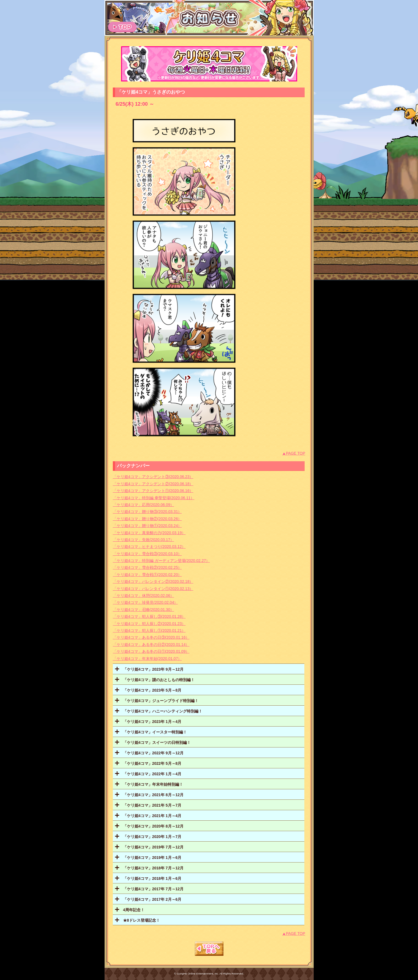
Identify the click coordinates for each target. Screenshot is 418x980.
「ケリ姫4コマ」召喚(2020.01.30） (144, 610)
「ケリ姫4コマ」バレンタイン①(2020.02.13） (153, 589)
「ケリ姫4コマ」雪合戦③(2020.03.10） (147, 554)
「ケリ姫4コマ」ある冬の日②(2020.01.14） (151, 645)
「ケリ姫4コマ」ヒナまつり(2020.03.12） (149, 547)
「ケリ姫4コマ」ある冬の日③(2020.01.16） (151, 637)
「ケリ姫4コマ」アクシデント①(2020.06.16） (153, 491)
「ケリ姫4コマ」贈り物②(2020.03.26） (147, 519)
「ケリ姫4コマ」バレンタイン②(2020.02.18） (153, 582)
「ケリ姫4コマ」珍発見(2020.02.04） (145, 602)
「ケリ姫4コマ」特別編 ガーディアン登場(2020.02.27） (161, 561)
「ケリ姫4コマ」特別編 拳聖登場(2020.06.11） (154, 498)
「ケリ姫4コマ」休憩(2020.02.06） (144, 596)
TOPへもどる (209, 949)
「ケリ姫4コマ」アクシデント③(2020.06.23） (153, 477)
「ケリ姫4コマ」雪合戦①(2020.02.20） (147, 575)
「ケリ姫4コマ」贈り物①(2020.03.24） (147, 526)
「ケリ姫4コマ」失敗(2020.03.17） (144, 540)
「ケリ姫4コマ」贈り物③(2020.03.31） (147, 512)
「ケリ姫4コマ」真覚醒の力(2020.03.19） (149, 533)
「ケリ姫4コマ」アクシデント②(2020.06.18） (153, 484)
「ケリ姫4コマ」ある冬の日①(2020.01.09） (151, 651)
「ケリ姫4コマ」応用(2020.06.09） (144, 505)
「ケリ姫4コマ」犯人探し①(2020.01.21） (149, 630)
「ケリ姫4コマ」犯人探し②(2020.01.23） (149, 624)
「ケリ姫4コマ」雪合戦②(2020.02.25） (147, 567)
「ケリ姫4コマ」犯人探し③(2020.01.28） (149, 616)
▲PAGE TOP (294, 453)
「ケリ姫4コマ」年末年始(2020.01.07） (147, 659)
